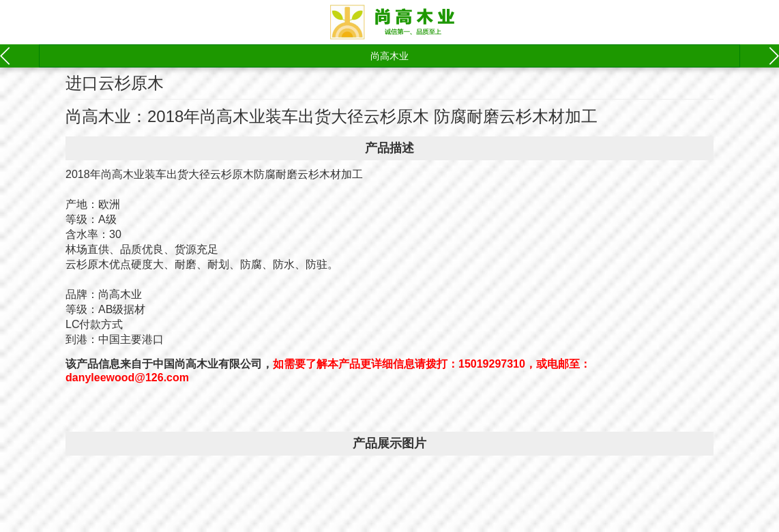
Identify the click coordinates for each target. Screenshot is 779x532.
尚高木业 (389, 56)
